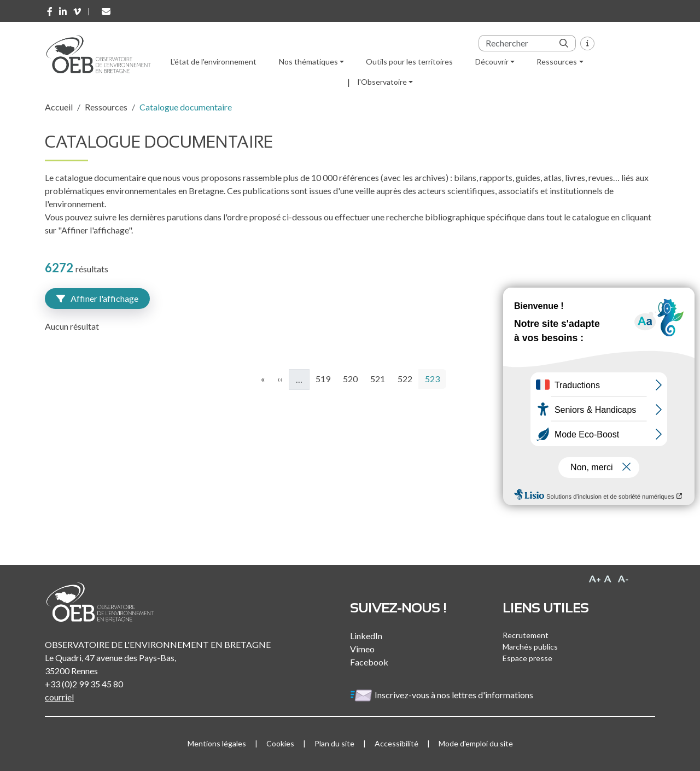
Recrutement (526, 635)
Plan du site (334, 743)
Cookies (280, 743)
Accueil (59, 107)
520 (352, 378)
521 (379, 378)
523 (435, 378)
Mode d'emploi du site (476, 743)
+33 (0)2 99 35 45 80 (84, 684)
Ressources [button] (557, 62)
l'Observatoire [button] (382, 82)
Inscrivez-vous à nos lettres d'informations (442, 695)
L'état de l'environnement (214, 62)
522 (407, 378)
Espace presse (527, 658)
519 (325, 378)
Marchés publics (530, 647)
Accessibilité (396, 743)
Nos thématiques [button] (308, 62)
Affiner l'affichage (97, 298)
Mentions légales (217, 743)
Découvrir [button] (492, 62)
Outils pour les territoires (409, 62)
